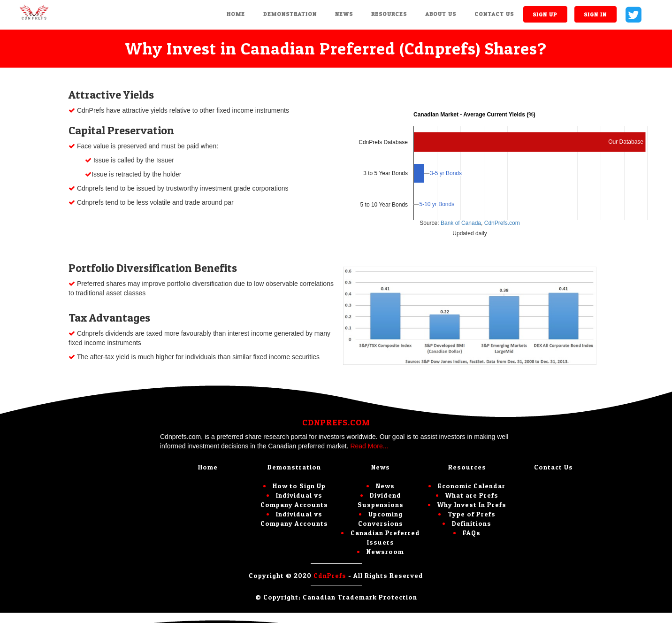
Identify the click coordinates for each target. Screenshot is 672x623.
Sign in (595, 14)
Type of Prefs (472, 514)
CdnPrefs (330, 575)
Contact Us (494, 14)
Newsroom (385, 551)
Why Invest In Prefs (472, 504)
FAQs (472, 533)
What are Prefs (472, 495)
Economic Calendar (472, 486)
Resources (389, 14)
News (344, 14)
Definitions (472, 523)
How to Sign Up (299, 486)
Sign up (545, 14)
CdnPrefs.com (501, 223)
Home (236, 14)
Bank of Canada (461, 223)
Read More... (369, 446)
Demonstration (290, 14)
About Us (441, 14)
